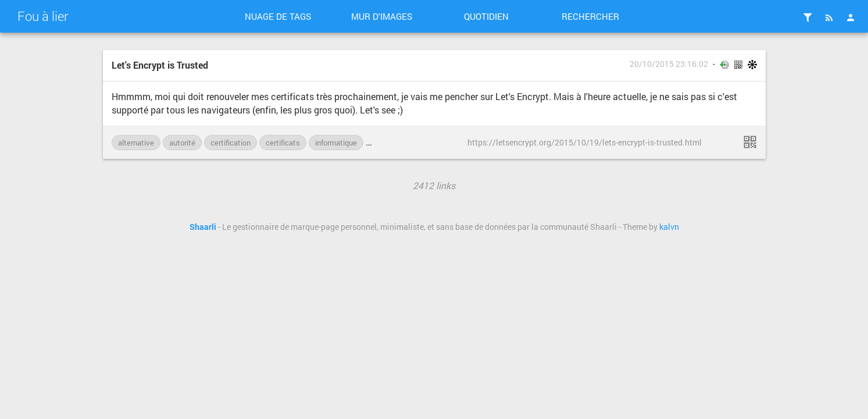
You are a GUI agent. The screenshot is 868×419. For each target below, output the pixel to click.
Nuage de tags (278, 16)
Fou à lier (43, 16)
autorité (182, 143)
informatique (336, 143)
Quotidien (486, 16)
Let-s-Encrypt (395, 143)
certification (231, 143)
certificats (283, 143)
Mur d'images (382, 16)
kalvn (669, 227)
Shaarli (203, 227)
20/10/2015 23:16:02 (669, 64)
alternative (136, 143)
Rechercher (590, 16)
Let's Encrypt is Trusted (160, 65)
